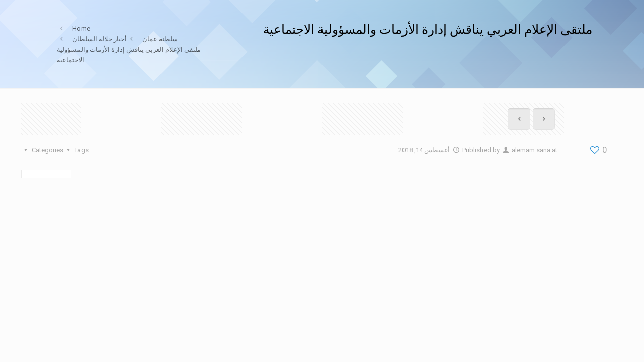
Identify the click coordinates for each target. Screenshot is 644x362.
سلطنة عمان (160, 39)
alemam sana (531, 150)
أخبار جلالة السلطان (100, 39)
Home (81, 28)
